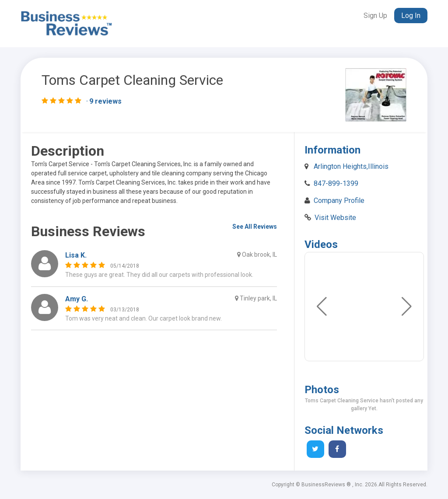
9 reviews (105, 101)
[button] (407, 307)
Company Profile (339, 201)
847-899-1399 (336, 183)
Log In (411, 16)
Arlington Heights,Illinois (351, 166)
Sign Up (375, 16)
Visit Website (335, 218)
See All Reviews (255, 227)
